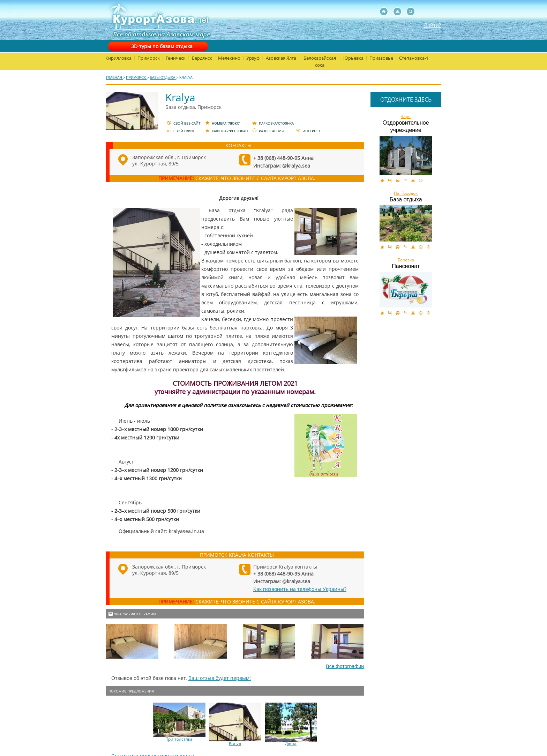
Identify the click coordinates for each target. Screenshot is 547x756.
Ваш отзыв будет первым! (220, 678)
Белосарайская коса (320, 61)
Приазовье (381, 58)
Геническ (176, 58)
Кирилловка (118, 58)
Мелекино (229, 58)
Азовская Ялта (281, 58)
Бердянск (202, 58)
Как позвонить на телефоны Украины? (300, 589)
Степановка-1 (414, 58)
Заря (406, 117)
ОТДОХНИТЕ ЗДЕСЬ (406, 99)
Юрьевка (353, 58)
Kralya (235, 743)
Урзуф (253, 58)
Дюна (291, 744)
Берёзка (406, 260)
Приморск (149, 58)
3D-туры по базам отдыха (162, 46)
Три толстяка (179, 739)
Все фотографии (345, 666)
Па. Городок (406, 193)
